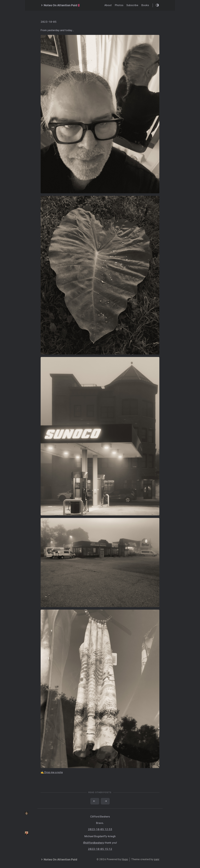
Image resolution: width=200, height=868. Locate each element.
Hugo (125, 859)
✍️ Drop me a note (52, 772)
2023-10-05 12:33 (100, 829)
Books (145, 5)
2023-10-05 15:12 (100, 849)
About (108, 5)
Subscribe (132, 5)
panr (157, 859)
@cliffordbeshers (94, 843)
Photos (119, 5)
